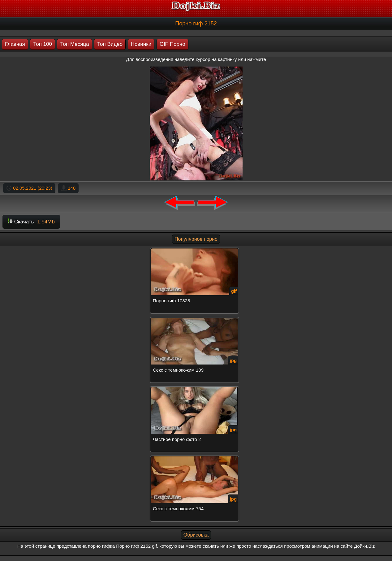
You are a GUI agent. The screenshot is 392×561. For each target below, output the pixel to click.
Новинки (141, 44)
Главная (15, 44)
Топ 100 (43, 44)
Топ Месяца (74, 44)
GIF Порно (172, 44)
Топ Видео (110, 44)
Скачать (31, 222)
